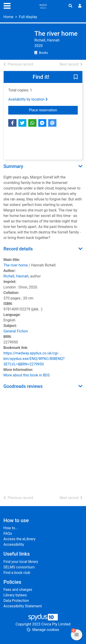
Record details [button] (18, 249)
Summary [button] (13, 166)
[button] (76, 77)
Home (8, 17)
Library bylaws (15, 595)
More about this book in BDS (27, 375)
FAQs (8, 533)
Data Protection (16, 601)
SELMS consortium (19, 567)
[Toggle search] (70, 6)
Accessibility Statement (23, 606)
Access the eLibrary (19, 539)
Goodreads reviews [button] (23, 386)
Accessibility (14, 544)
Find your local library (21, 562)
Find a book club (17, 573)
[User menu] (80, 6)
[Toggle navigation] (7, 5)
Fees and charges (18, 590)
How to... (11, 528)
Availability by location (28, 99)
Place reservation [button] (53, 110)
